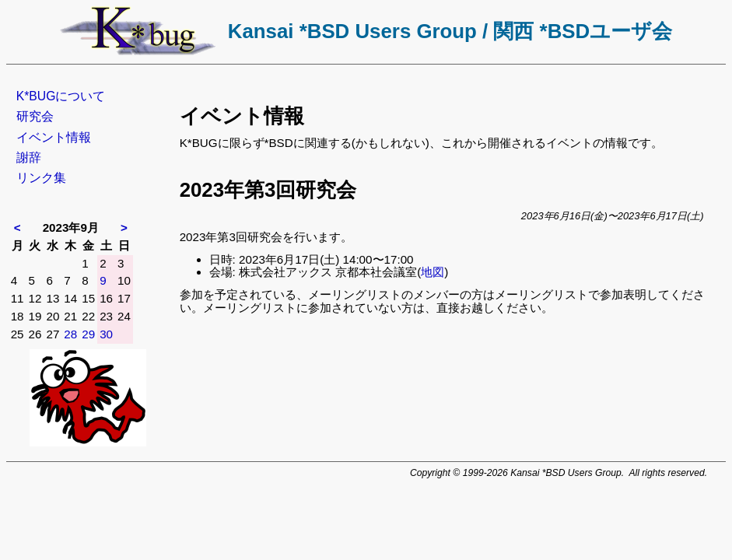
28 (70, 334)
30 (106, 334)
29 (88, 334)
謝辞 (29, 157)
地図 (433, 272)
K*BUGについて (61, 96)
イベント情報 (54, 137)
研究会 (35, 116)
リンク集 (41, 178)
